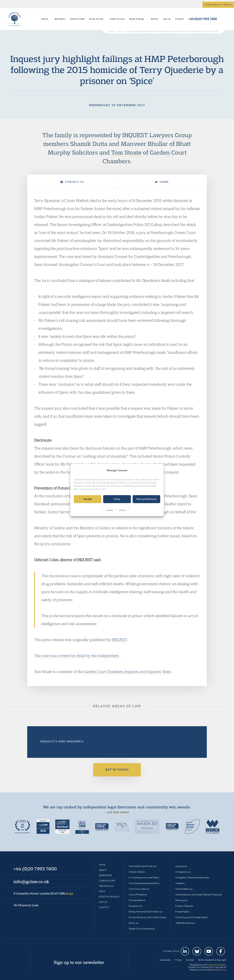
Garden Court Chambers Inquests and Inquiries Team (127, 672)
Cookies (110, 509)
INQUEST (119, 640)
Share (162, 182)
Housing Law (181, 866)
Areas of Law (96, 19)
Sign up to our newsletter (79, 962)
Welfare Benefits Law (185, 923)
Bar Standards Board (216, 965)
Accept (88, 499)
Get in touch (117, 770)
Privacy (123, 509)
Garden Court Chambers (15, 19)
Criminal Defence (137, 900)
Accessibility (165, 960)
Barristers (60, 19)
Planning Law (182, 900)
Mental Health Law (184, 889)
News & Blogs (137, 19)
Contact (180, 19)
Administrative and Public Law (143, 866)
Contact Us (72, 182)
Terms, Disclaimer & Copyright (212, 960)
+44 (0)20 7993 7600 (203, 19)
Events (155, 19)
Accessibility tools (218, 5)
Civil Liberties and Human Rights (144, 878)
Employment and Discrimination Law (146, 912)
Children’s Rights (137, 872)
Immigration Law (183, 872)
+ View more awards (117, 812)
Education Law (136, 906)
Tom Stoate (126, 152)
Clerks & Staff (77, 19)
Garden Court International (142, 929)
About (45, 19)
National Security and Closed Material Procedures (199, 895)
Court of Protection (138, 895)
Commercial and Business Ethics (144, 883)
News (102, 891)
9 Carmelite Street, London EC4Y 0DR (43, 893)
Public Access (117, 19)
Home (102, 865)
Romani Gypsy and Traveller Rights (192, 917)
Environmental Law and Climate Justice (147, 917)
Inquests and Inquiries (62, 741)
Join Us (167, 19)
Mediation (180, 883)
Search (223, 19)
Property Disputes (184, 906)
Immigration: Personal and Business (192, 878)
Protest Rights (182, 912)
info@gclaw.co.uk (31, 882)
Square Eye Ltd (219, 970)
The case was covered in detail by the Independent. (77, 656)
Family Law (134, 923)
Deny (117, 499)
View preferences (147, 499)
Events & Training (109, 897)
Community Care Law (139, 889)
